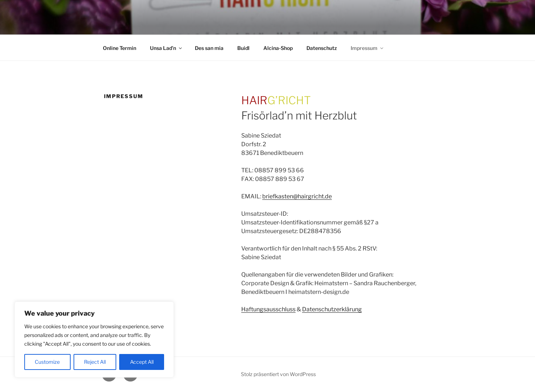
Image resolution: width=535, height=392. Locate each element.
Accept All (142, 362)
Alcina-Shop (278, 48)
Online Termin (120, 48)
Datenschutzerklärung (332, 309)
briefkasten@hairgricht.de (297, 196)
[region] (94, 340)
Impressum (367, 48)
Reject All (95, 362)
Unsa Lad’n (166, 48)
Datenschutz (322, 48)
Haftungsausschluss (268, 309)
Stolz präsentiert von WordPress (278, 374)
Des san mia (209, 48)
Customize (47, 362)
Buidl (243, 48)
